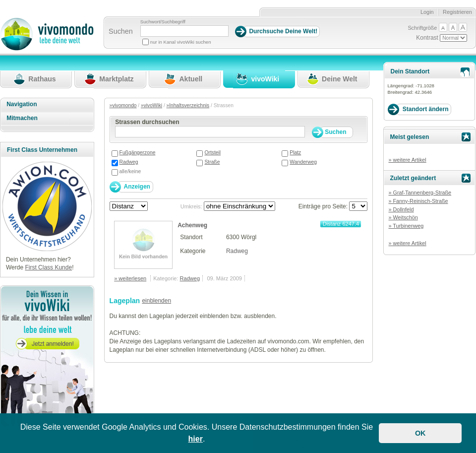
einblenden (156, 301)
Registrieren (457, 12)
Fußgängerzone (138, 153)
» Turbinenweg (406, 226)
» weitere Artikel (407, 160)
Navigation (22, 104)
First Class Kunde (48, 267)
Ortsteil (212, 153)
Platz (295, 153)
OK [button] (420, 433)
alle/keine (130, 171)
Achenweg (192, 225)
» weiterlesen (130, 278)
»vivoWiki (151, 105)
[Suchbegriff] (184, 31)
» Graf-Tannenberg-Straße (420, 193)
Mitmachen (22, 118)
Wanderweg (303, 162)
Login (427, 12)
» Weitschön (403, 217)
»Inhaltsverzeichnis (188, 105)
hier (196, 439)
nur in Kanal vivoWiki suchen (181, 42)
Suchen (121, 31)
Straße (212, 162)
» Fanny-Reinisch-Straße (418, 201)
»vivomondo (123, 105)
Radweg (129, 162)
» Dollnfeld (401, 209)
